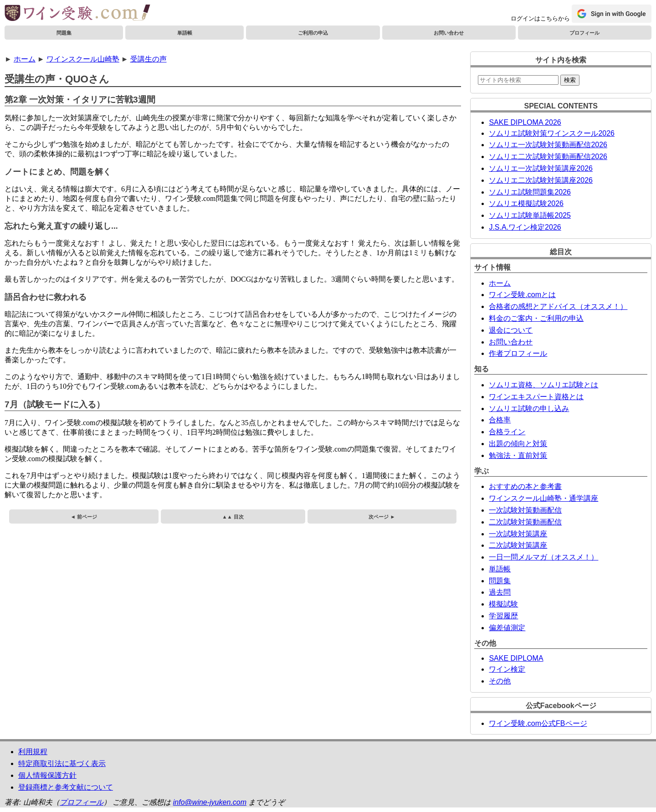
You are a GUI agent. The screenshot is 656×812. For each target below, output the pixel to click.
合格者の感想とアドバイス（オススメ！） (558, 306)
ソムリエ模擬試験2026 (526, 203)
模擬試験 (503, 604)
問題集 (64, 33)
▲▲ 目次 (233, 517)
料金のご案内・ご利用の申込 (536, 318)
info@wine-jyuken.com (210, 802)
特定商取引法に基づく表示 (62, 763)
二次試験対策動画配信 (525, 522)
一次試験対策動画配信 (525, 510)
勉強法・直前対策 (518, 455)
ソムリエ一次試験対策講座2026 (541, 168)
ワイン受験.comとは (522, 295)
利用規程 (33, 752)
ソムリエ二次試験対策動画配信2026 (548, 157)
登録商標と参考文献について (66, 787)
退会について (511, 330)
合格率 (500, 420)
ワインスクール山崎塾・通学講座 (543, 498)
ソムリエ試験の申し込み (529, 409)
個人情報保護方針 (47, 775)
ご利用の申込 (313, 33)
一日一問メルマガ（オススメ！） (543, 557)
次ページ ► (382, 517)
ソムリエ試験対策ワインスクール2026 (552, 133)
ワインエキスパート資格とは (536, 397)
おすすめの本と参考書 (525, 486)
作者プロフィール (518, 353)
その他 (500, 681)
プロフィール (584, 33)
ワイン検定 (507, 669)
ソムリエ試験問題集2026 (530, 192)
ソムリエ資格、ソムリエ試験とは (543, 385)
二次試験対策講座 (518, 545)
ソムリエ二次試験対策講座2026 (541, 180)
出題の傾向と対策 (518, 444)
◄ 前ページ (84, 517)
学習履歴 (503, 616)
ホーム (25, 59)
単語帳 (185, 33)
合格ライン (507, 432)
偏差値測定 (507, 628)
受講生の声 (149, 59)
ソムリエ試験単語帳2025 (530, 215)
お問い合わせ (449, 33)
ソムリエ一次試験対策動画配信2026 (548, 145)
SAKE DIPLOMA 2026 (525, 122)
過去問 (500, 592)
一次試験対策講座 (518, 534)
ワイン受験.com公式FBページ (538, 723)
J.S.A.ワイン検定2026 (525, 227)
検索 (570, 80)
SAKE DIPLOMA (516, 658)
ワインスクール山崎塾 (83, 59)
